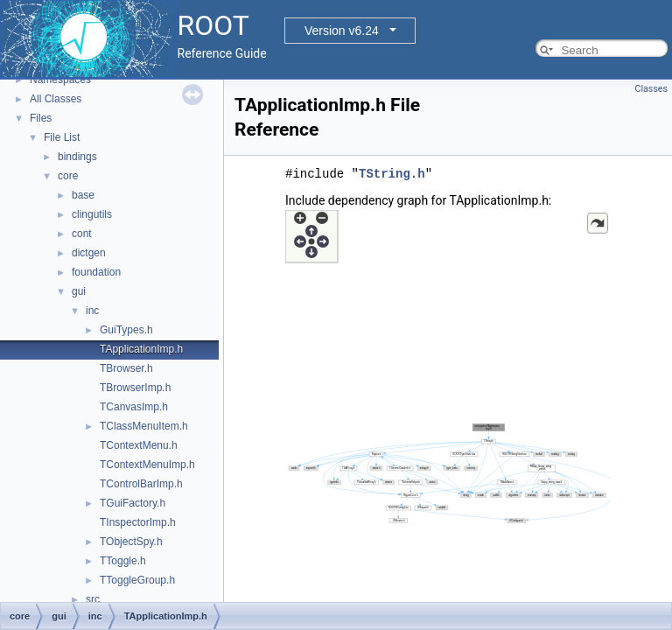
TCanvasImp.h (134, 407)
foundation (96, 272)
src (93, 599)
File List (62, 137)
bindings (77, 157)
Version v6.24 (342, 31)
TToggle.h (123, 561)
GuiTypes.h (126, 330)
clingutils (92, 214)
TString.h (392, 174)
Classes (651, 89)
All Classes (56, 99)
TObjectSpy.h (131, 542)
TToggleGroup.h (137, 580)
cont (82, 234)
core (68, 176)
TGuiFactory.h (133, 503)
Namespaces (60, 80)
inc (92, 311)
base (83, 195)
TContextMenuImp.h (147, 465)
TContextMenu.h (139, 445)
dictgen (89, 253)
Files (41, 118)
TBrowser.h (126, 368)
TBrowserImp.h (135, 388)
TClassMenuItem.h (144, 426)
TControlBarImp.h (141, 484)
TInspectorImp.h (138, 522)
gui (79, 291)
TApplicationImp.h (141, 349)
